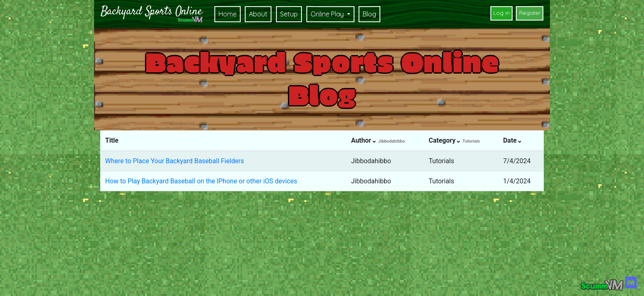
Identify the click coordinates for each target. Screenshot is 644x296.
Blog (369, 14)
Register (530, 13)
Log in (501, 13)
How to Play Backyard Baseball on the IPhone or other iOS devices (201, 181)
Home (228, 14)
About (258, 14)
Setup (289, 14)
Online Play (328, 14)
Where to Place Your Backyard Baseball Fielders (175, 161)
